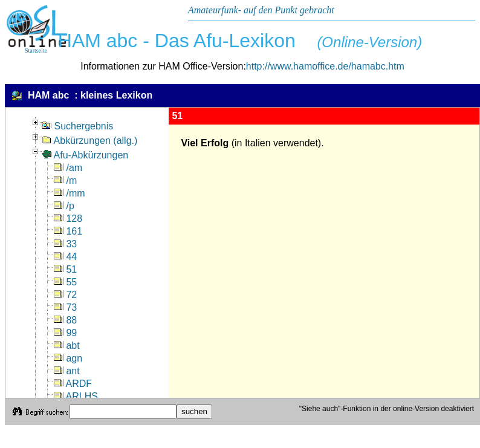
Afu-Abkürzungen (85, 155)
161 (68, 231)
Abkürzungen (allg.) (89, 141)
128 (68, 219)
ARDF (73, 384)
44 (65, 257)
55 (65, 282)
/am (68, 168)
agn (68, 358)
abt (67, 346)
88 (65, 320)
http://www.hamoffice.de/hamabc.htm (325, 66)
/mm (70, 193)
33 (65, 244)
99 (65, 333)
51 (65, 269)
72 (65, 295)
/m (65, 180)
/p (64, 206)
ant (67, 371)
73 (65, 307)
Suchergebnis (77, 126)
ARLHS (76, 396)
